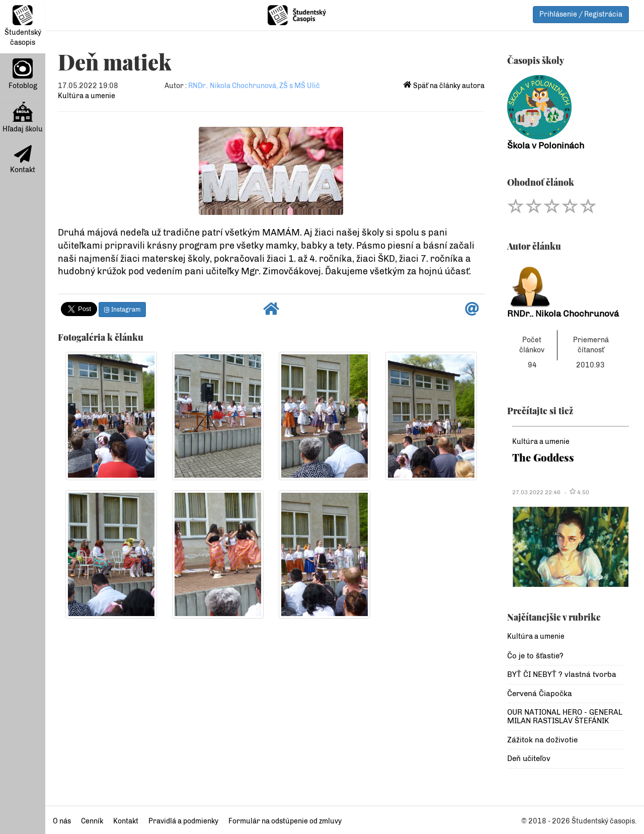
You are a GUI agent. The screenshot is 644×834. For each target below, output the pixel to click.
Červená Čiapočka (540, 694)
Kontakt (23, 160)
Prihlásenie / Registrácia (581, 14)
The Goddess (543, 457)
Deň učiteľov (529, 759)
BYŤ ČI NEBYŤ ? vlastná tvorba (562, 674)
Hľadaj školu (23, 118)
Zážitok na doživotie (542, 740)
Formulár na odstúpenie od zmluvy (285, 821)
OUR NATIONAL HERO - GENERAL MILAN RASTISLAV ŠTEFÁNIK (565, 716)
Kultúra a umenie (87, 96)
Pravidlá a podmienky (183, 821)
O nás (62, 821)
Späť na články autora (444, 86)
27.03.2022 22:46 (536, 492)
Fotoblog (23, 74)
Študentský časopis (23, 26)
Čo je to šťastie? (535, 656)
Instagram (122, 310)
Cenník (92, 821)
